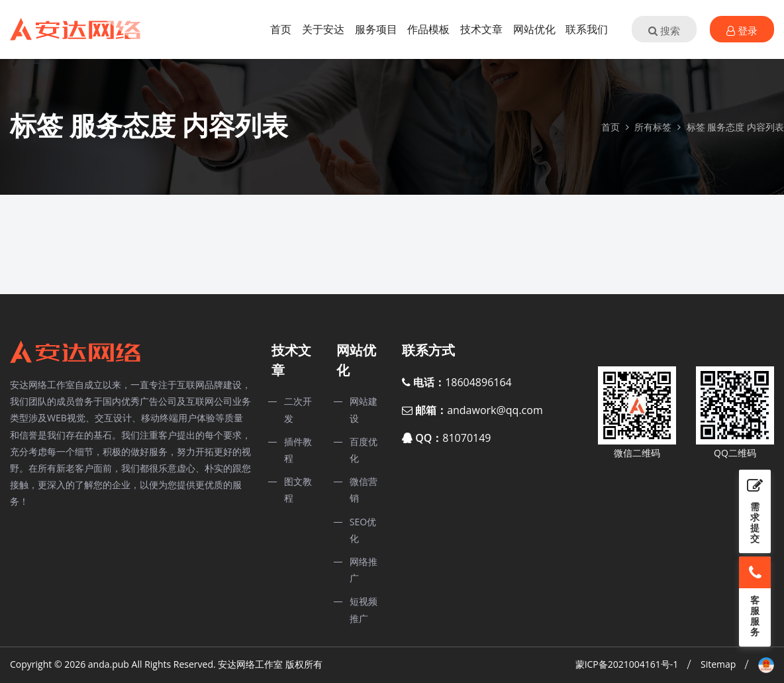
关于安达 (323, 29)
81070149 (466, 438)
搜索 (664, 30)
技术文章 (481, 29)
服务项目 (376, 29)
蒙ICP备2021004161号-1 (627, 664)
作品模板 (428, 29)
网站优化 (534, 29)
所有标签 (653, 127)
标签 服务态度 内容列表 (735, 127)
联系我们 (587, 29)
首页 (281, 29)
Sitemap (718, 664)
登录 (742, 30)
